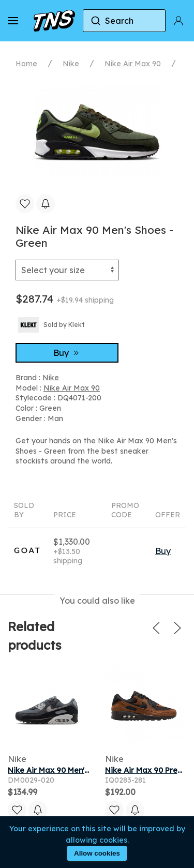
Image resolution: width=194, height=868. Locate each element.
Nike (71, 64)
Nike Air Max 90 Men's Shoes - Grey (72, 770)
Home (26, 64)
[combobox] (124, 21)
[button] (13, 21)
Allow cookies (97, 853)
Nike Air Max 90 (133, 64)
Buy (67, 353)
